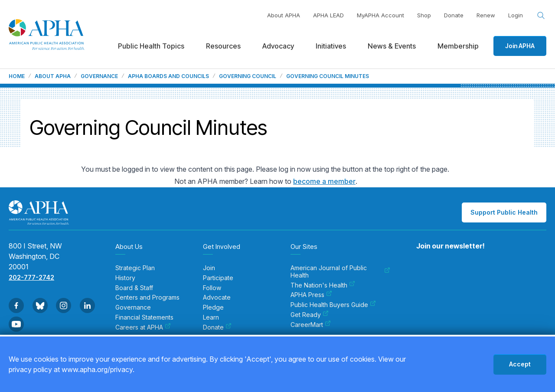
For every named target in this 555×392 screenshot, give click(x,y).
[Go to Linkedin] (87, 305)
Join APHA (520, 46)
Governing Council (248, 76)
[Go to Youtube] (16, 324)
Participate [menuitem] (218, 278)
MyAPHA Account (380, 15)
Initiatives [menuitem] (331, 46)
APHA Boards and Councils (168, 76)
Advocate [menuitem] (217, 297)
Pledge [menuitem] (213, 307)
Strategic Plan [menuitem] (135, 268)
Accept (520, 364)
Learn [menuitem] (211, 317)
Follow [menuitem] (212, 288)
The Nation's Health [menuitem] (323, 285)
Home (17, 76)
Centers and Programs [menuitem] (147, 297)
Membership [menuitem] (458, 46)
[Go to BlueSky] (40, 305)
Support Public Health (504, 212)
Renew (486, 15)
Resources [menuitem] (223, 46)
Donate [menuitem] (217, 327)
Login (516, 15)
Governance (99, 76)
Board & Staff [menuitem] (134, 288)
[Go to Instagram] (64, 305)
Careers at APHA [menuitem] (143, 327)
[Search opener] (541, 16)
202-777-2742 (31, 277)
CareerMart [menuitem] (311, 325)
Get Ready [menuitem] (310, 315)
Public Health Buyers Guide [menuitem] (333, 305)
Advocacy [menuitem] (278, 46)
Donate (454, 15)
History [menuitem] (125, 278)
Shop (424, 15)
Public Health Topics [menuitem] (151, 46)
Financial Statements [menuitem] (144, 317)
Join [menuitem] (209, 268)
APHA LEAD (328, 15)
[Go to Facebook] (16, 305)
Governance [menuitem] (133, 307)
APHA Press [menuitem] (311, 295)
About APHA (284, 15)
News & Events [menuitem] (392, 46)
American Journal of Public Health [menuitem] (340, 272)
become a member (324, 181)
